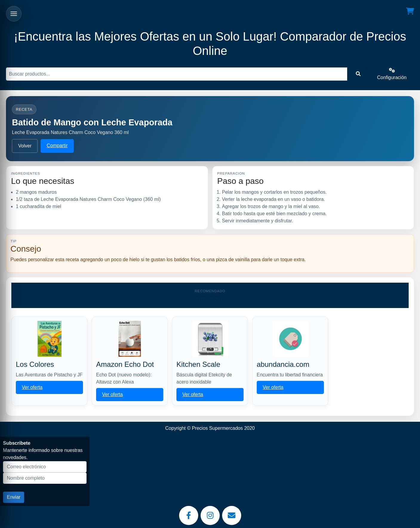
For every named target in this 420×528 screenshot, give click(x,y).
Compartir (57, 146)
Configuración (392, 74)
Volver (25, 146)
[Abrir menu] (14, 14)
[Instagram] (210, 515)
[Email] (232, 515)
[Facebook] (189, 515)
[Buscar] (177, 74)
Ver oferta (32, 387)
